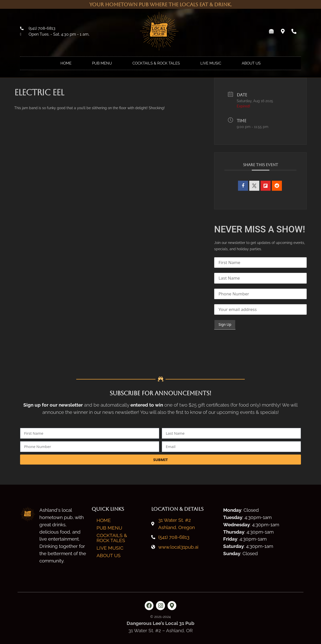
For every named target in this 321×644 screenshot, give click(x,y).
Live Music (211, 63)
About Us (251, 63)
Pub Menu (102, 63)
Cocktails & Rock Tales (156, 63)
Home (66, 63)
